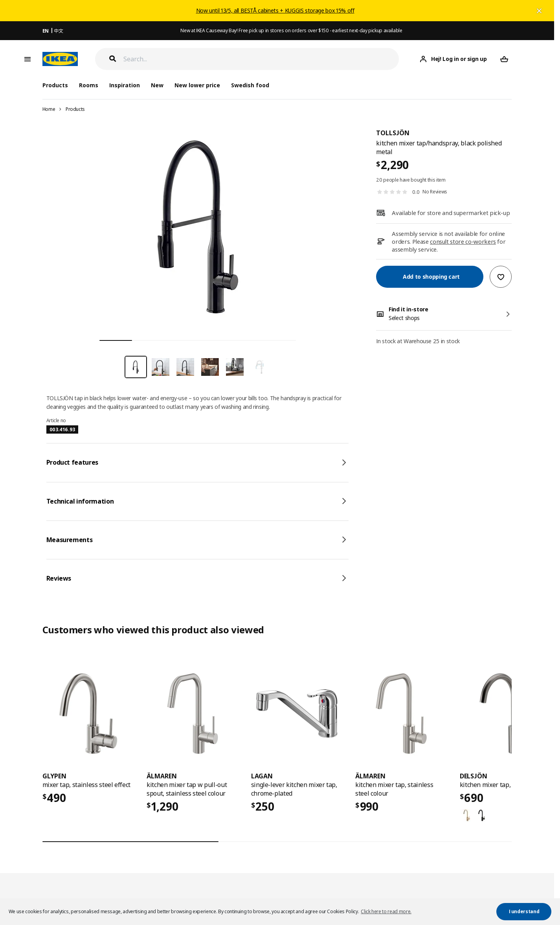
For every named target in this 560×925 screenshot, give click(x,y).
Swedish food (250, 85)
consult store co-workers (463, 241)
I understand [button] (524, 911)
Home (49, 109)
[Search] (261, 59)
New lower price (197, 85)
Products (75, 109)
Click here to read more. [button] (386, 911)
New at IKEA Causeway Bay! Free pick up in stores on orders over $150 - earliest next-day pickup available (291, 30)
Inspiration (125, 85)
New (157, 85)
